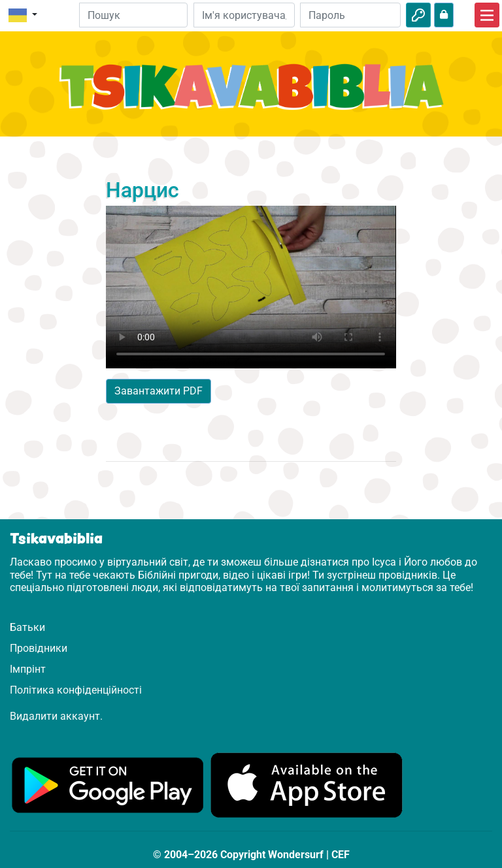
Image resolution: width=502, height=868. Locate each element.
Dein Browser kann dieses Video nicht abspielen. (251, 287)
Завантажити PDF (159, 391)
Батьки (27, 627)
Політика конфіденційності (76, 690)
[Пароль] (350, 15)
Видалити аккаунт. (56, 716)
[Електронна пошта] (244, 15)
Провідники (39, 648)
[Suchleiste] (134, 15)
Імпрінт (28, 669)
